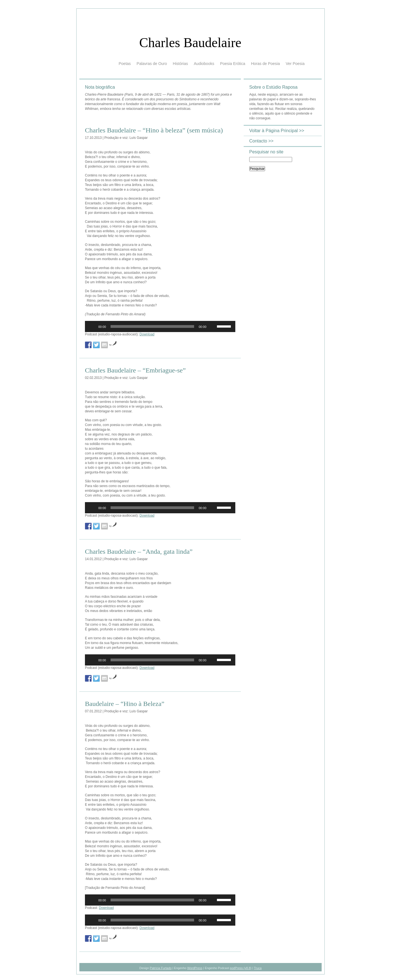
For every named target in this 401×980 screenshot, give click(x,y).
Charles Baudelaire (190, 43)
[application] (160, 326)
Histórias (180, 64)
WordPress (195, 968)
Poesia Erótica (233, 64)
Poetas (125, 64)
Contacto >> (261, 141)
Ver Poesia (295, 64)
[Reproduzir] (92, 326)
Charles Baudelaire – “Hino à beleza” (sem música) (154, 130)
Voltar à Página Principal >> (277, 131)
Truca (258, 968)
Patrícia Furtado (161, 968)
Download (147, 334)
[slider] (152, 326)
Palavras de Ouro (152, 64)
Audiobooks (204, 64)
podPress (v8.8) (241, 968)
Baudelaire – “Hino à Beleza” (125, 704)
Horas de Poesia (265, 64)
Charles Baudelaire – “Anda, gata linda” (139, 551)
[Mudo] (212, 326)
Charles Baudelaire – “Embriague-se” (135, 370)
